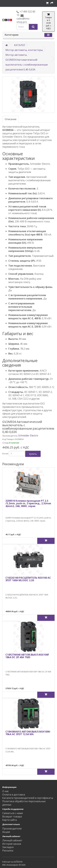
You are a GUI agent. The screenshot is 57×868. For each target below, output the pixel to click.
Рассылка (8, 850)
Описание (11, 119)
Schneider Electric (28, 436)
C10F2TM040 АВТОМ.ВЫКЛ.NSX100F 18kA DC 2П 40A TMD (27, 656)
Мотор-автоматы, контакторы (24, 50)
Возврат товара (12, 816)
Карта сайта (9, 820)
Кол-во (5, 454)
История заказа (12, 844)
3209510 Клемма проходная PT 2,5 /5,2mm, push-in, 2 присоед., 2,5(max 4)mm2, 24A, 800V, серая (28, 503)
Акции (6, 832)
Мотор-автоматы (16, 55)
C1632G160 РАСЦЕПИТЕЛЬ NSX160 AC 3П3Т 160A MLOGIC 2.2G (28, 579)
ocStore (18, 862)
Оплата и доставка (14, 795)
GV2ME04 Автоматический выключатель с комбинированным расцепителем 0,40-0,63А (27, 65)
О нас (5, 791)
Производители (12, 829)
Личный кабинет (12, 840)
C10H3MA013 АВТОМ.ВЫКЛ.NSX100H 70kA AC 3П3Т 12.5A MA (28, 733)
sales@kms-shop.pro (23, 20)
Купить (33, 454)
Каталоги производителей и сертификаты (28, 798)
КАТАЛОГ (20, 45)
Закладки (8, 847)
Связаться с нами (13, 813)
